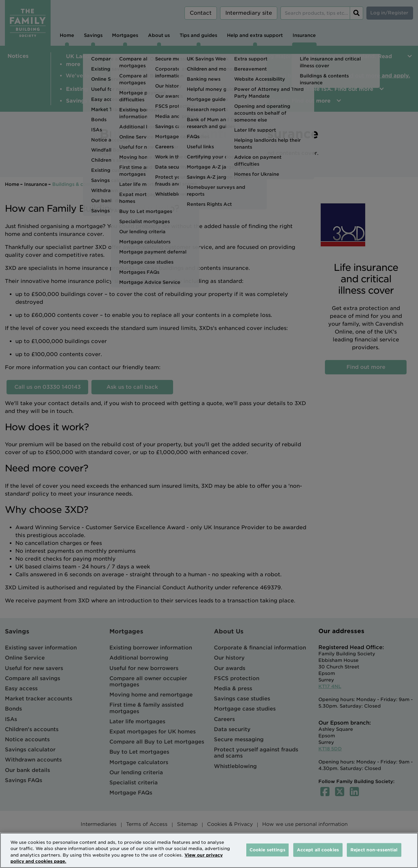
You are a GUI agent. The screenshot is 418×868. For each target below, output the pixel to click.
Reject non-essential (374, 850)
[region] (209, 850)
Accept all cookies (318, 850)
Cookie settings (267, 850)
